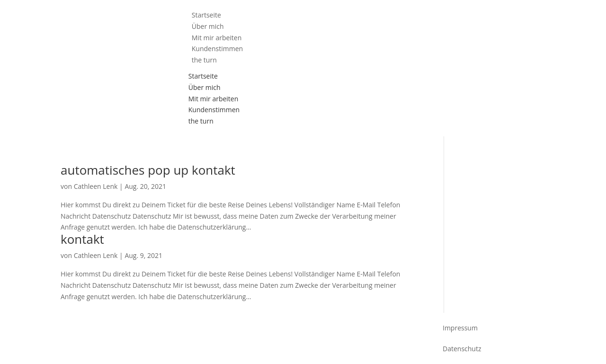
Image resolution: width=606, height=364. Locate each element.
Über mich (205, 87)
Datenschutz (462, 349)
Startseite (203, 76)
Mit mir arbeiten (214, 99)
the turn (204, 60)
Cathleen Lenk (96, 186)
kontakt (82, 239)
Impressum (460, 328)
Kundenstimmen (214, 110)
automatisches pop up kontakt (148, 170)
